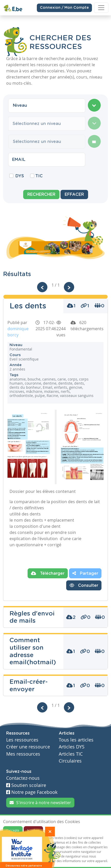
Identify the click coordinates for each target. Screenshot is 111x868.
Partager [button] (85, 573)
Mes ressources (23, 754)
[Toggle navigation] (101, 8)
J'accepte (13, 830)
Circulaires (70, 761)
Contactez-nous (23, 778)
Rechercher (41, 194)
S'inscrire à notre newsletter (40, 803)
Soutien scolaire (26, 785)
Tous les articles (76, 740)
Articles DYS (72, 747)
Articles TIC (71, 754)
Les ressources (22, 740)
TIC (39, 176)
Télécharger (48, 573)
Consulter (84, 585)
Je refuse (33, 830)
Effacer (74, 194)
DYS (20, 176)
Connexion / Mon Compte (64, 7)
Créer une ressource (28, 747)
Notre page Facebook (32, 792)
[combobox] (47, 105)
